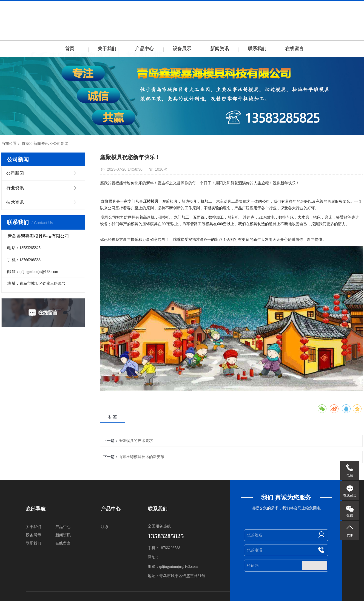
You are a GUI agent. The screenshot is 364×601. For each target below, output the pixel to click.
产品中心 (144, 49)
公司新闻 (61, 144)
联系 (105, 527)
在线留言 (294, 49)
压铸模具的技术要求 (136, 441)
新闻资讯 (220, 49)
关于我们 (107, 49)
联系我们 (257, 49)
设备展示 (182, 49)
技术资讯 (15, 202)
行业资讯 (15, 188)
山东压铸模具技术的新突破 (141, 457)
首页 (70, 49)
